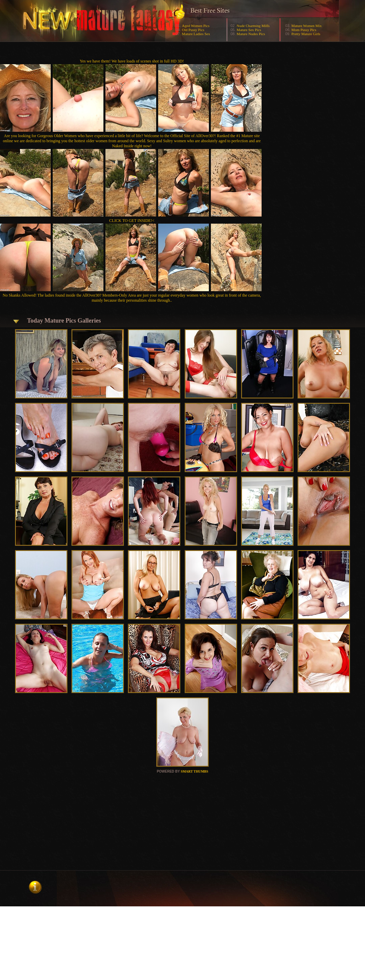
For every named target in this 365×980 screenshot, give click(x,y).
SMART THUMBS (194, 771)
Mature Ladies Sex (196, 34)
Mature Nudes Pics (251, 34)
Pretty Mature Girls (306, 34)
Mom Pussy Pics (304, 30)
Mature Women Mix (306, 26)
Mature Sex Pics (249, 30)
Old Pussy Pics (193, 30)
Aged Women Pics (196, 26)
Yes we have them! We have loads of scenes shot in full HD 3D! (132, 61)
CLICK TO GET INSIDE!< (132, 221)
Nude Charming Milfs (253, 26)
